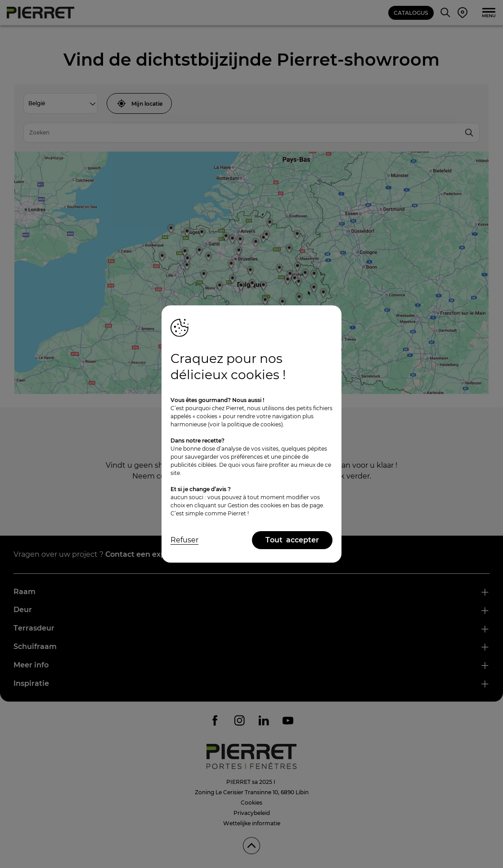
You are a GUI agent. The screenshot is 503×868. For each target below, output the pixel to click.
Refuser (184, 540)
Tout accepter (292, 540)
